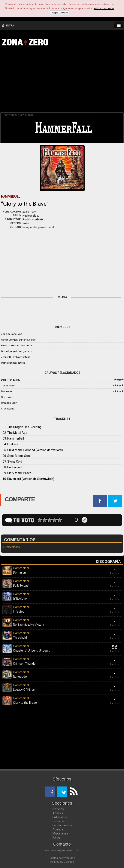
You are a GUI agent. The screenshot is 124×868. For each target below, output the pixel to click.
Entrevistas (60, 817)
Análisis (58, 813)
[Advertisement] (64, 81)
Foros (56, 837)
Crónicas (59, 821)
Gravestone (8, 409)
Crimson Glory (9, 403)
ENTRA (8, 25)
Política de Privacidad (62, 858)
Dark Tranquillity (10, 380)
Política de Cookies (62, 862)
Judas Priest (8, 386)
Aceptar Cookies (60, 13)
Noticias (58, 809)
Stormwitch (8, 397)
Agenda (58, 829)
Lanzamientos (62, 825)
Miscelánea (60, 833)
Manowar (7, 391)
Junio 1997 (29, 212)
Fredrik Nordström (34, 219)
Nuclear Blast (31, 216)
